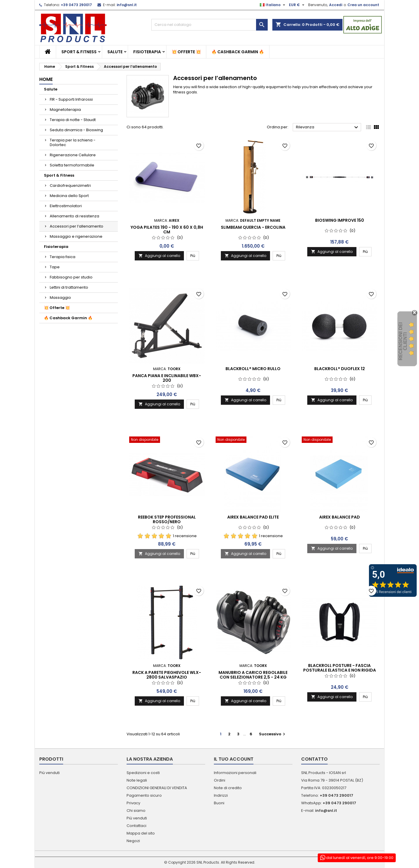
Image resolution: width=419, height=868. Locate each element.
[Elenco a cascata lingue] (273, 5)
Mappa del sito (141, 833)
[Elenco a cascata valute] (297, 5)
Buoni (219, 803)
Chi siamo (136, 811)
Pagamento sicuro (144, 795)
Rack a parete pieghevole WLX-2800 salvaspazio (167, 675)
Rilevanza (328, 127)
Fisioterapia (147, 52)
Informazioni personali (235, 773)
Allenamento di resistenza (74, 216)
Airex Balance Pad (340, 517)
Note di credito (228, 788)
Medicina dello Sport (69, 196)
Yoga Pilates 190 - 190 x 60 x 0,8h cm (167, 230)
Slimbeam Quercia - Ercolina (253, 227)
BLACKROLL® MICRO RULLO (253, 369)
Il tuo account (234, 759)
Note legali (137, 780)
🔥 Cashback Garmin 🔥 (238, 52)
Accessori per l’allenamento (77, 226)
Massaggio (60, 298)
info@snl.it (127, 5)
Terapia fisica (63, 257)
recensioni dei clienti (403, 341)
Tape (55, 267)
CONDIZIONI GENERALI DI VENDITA (157, 788)
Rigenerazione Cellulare (73, 155)
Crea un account (363, 5)
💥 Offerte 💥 (186, 52)
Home (46, 79)
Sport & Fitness (79, 52)
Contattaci (136, 826)
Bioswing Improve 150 (340, 220)
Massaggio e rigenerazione (76, 236)
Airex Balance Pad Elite (253, 517)
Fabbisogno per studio (71, 277)
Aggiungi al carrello (159, 256)
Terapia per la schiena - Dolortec (73, 142)
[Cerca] (210, 25)
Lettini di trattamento (69, 287)
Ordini (220, 780)
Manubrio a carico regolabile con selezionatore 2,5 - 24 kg (253, 675)
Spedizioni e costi (143, 773)
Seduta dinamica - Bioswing (76, 130)
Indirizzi (221, 795)
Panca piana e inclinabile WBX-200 (167, 378)
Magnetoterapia (65, 110)
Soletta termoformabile (72, 165)
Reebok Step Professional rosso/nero (167, 519)
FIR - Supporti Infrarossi (71, 99)
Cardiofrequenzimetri (70, 186)
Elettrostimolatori (66, 206)
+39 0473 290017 (76, 5)
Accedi (336, 5)
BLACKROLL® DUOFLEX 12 (340, 369)
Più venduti (49, 773)
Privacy (133, 803)
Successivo (273, 734)
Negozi (133, 841)
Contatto (314, 759)
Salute (115, 52)
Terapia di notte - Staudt (73, 120)
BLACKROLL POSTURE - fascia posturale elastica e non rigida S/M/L (340, 670)
